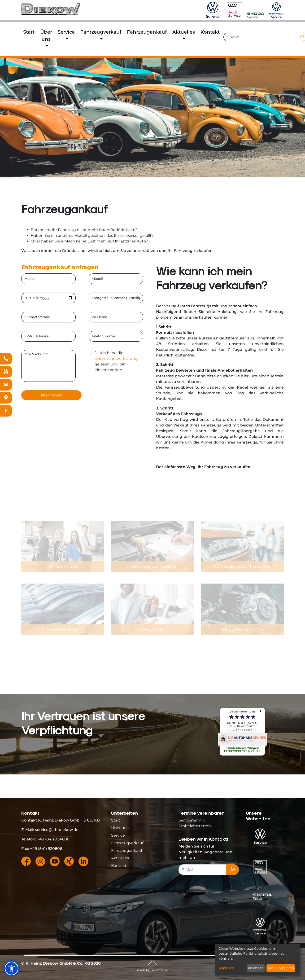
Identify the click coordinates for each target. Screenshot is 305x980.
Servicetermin (192, 820)
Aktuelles (120, 858)
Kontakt (210, 32)
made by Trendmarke (152, 970)
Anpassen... (227, 968)
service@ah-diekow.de (57, 830)
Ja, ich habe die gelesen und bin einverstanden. (115, 361)
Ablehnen (256, 968)
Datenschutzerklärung (116, 358)
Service (118, 835)
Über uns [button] (46, 35)
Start (29, 32)
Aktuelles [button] (184, 32)
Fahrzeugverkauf (127, 843)
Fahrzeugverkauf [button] (101, 32)
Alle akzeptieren (281, 968)
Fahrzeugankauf (147, 32)
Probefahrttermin (195, 826)
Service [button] (66, 32)
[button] (12, 968)
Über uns (120, 828)
